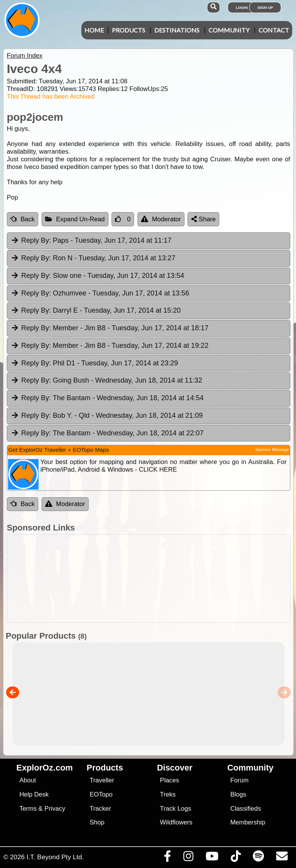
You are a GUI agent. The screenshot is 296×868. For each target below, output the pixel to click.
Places (170, 780)
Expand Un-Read (75, 219)
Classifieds (246, 809)
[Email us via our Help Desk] (282, 858)
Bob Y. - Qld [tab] (107, 416)
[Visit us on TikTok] (235, 858)
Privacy (55, 809)
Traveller (102, 780)
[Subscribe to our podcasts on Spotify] (258, 858)
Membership (248, 822)
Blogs (238, 794)
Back (23, 219)
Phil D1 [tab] (94, 363)
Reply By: (36, 240)
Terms (28, 809)
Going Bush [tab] (107, 381)
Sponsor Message (272, 449)
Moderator (161, 219)
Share (204, 219)
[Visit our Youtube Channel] (212, 858)
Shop (97, 822)
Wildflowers (176, 822)
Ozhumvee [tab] (100, 294)
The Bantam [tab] (107, 398)
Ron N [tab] (93, 258)
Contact (274, 30)
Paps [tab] (91, 241)
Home (94, 30)
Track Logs (176, 809)
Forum (239, 780)
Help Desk (34, 794)
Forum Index (25, 56)
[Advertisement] (147, 578)
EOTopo (101, 794)
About (28, 780)
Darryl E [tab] (96, 311)
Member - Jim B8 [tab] (110, 328)
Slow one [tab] (98, 276)
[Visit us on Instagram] (188, 858)
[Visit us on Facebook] (167, 858)
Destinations (177, 30)
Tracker (100, 809)
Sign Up (265, 7)
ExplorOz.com (45, 768)
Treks (168, 794)
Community (229, 30)
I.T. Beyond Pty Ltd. (55, 857)
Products (129, 30)
